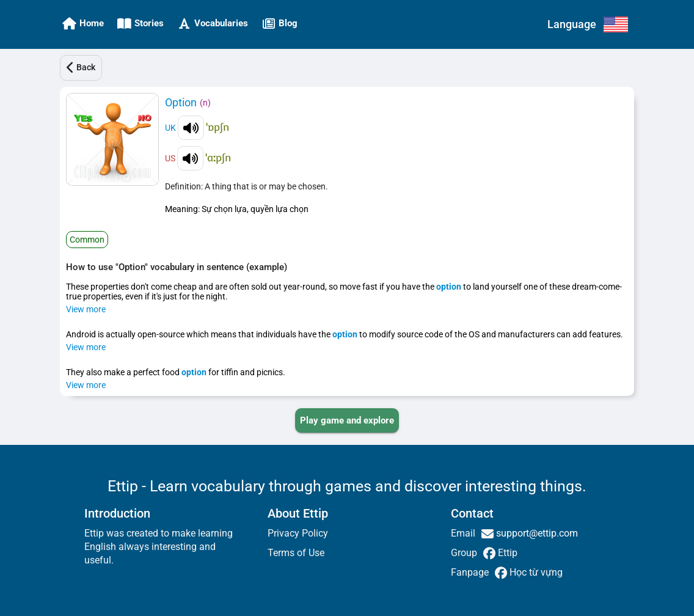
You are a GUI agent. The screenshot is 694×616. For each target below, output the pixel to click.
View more (86, 309)
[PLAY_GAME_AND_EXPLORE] (347, 420)
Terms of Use (296, 553)
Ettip (506, 553)
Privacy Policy (298, 533)
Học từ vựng (535, 572)
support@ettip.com (536, 533)
